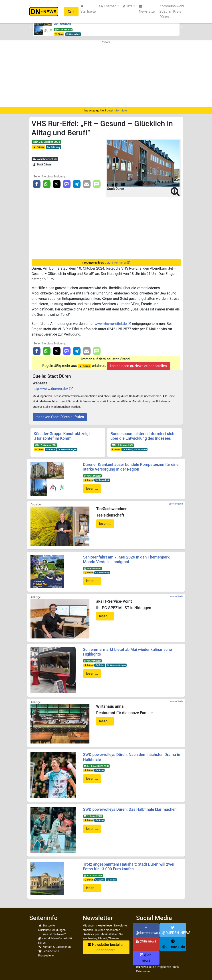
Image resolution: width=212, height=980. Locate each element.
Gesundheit (73, 34)
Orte (128, 6)
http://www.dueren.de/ (50, 389)
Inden (116, 449)
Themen (108, 6)
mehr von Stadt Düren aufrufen (60, 417)
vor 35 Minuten (63, 30)
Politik (127, 449)
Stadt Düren (42, 165)
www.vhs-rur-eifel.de (111, 324)
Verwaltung (102, 573)
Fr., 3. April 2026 (93, 816)
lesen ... (92, 488)
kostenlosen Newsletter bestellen (138, 366)
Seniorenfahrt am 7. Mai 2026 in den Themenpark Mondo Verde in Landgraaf (126, 560)
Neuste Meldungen (52, 930)
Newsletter (147, 9)
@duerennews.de (148, 930)
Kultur (50, 449)
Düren (59, 34)
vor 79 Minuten (92, 661)
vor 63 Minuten (92, 568)
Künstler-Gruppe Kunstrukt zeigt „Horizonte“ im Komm (62, 436)
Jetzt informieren (118, 110)
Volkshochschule (45, 159)
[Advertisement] (106, 76)
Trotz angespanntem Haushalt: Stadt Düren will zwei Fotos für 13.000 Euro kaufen (129, 867)
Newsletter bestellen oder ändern (106, 947)
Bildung (53, 147)
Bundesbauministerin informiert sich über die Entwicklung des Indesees (142, 436)
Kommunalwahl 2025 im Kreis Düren (172, 11)
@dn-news (146, 941)
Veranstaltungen (67, 449)
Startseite (88, 9)
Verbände (140, 449)
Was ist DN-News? (52, 934)
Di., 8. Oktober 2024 (46, 142)
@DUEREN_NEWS (174, 930)
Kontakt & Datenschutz (55, 947)
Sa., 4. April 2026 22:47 (96, 766)
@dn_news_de (174, 944)
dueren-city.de (176, 504)
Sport (99, 770)
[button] (71, 12)
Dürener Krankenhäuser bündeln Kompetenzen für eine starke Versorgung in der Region (131, 467)
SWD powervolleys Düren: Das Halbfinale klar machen (130, 809)
